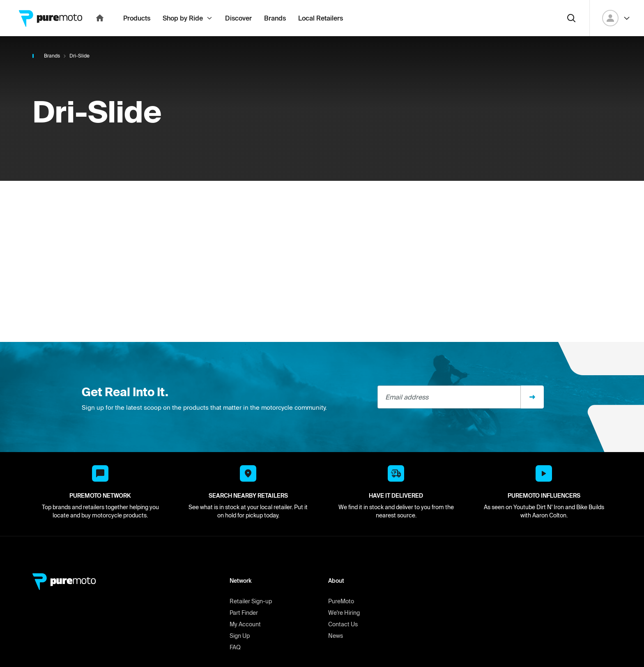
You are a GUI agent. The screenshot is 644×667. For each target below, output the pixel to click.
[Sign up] (532, 415)
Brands (52, 74)
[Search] (571, 36)
